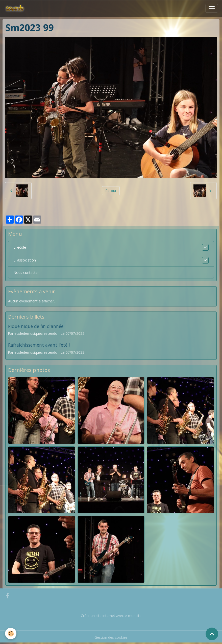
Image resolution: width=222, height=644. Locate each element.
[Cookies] (11, 634)
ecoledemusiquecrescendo (36, 333)
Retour (111, 191)
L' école (20, 247)
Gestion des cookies (111, 637)
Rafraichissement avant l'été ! (39, 345)
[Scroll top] (212, 634)
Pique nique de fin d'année (36, 326)
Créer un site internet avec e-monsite (111, 616)
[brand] (16, 8)
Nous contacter (26, 272)
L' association (25, 260)
